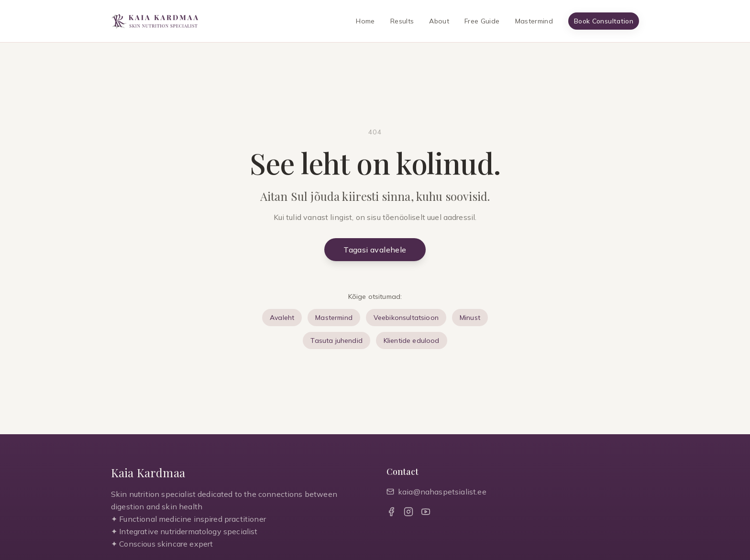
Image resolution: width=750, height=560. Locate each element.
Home (365, 21)
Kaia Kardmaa (148, 472)
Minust (470, 318)
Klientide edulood (412, 340)
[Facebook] (391, 512)
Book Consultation (604, 21)
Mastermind (534, 21)
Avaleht (282, 318)
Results (402, 21)
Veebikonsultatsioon (406, 318)
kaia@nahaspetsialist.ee (436, 492)
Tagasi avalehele (375, 250)
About (439, 21)
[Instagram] (408, 512)
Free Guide (482, 21)
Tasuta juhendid (336, 340)
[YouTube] (426, 512)
